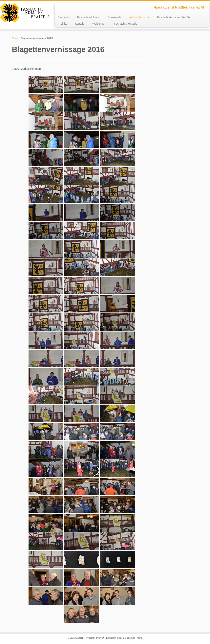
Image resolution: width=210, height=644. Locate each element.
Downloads (114, 17)
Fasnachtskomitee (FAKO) (174, 17)
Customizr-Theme (134, 638)
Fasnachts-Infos (89, 17)
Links (64, 24)
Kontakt (80, 24)
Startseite (63, 17)
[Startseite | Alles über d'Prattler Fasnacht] (25, 13)
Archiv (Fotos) (139, 17)
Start (15, 38)
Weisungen (99, 24)
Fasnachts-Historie (127, 24)
